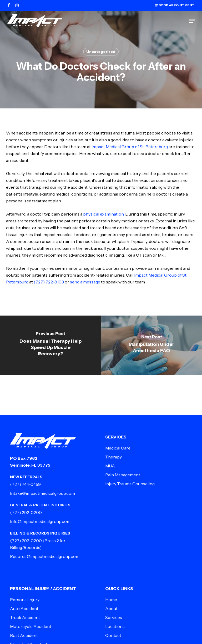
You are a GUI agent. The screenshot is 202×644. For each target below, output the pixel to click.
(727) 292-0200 (26, 512)
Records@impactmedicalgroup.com (45, 556)
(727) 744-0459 (25, 484)
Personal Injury (25, 600)
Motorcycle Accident (31, 626)
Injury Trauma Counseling (130, 484)
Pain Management (123, 475)
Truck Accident (25, 617)
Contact (113, 635)
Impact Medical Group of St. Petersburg (130, 147)
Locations (115, 626)
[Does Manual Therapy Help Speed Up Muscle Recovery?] (50, 345)
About (111, 608)
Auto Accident (24, 608)
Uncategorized (101, 52)
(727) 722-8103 (49, 282)
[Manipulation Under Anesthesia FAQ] (151, 345)
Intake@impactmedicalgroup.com (42, 493)
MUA (110, 466)
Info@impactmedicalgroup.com (40, 521)
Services (114, 617)
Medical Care (118, 448)
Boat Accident (24, 635)
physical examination (103, 214)
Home (111, 600)
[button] (192, 21)
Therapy (113, 457)
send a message (85, 282)
